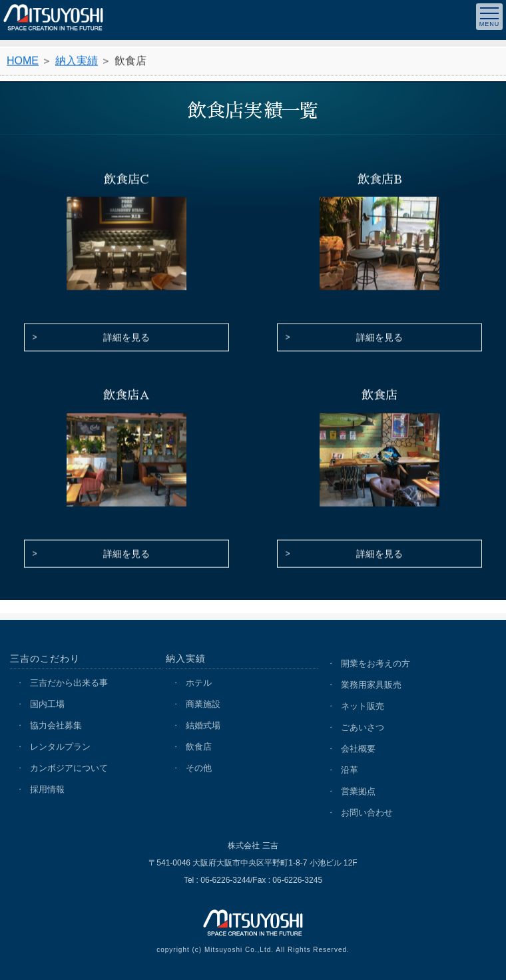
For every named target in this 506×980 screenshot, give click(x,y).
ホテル (199, 683)
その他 (199, 768)
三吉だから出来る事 (69, 683)
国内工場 (47, 704)
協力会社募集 (56, 725)
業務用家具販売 (371, 685)
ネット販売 (363, 706)
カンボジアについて (69, 768)
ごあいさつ (363, 727)
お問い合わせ (367, 813)
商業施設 (203, 704)
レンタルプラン (60, 747)
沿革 (350, 770)
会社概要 (358, 749)
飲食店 (199, 747)
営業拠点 (358, 791)
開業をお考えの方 (376, 663)
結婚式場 (203, 725)
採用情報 (47, 789)
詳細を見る (126, 339)
